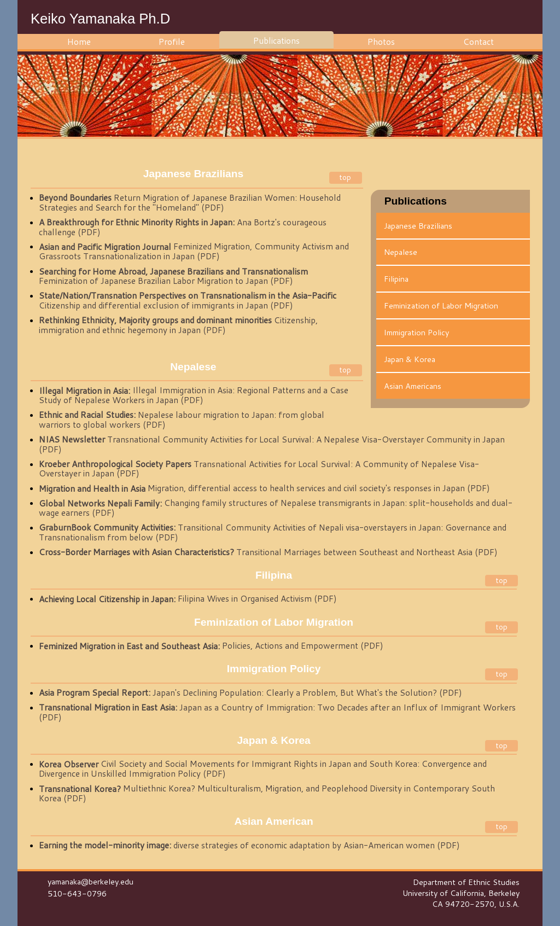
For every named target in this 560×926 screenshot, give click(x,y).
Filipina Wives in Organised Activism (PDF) (188, 599)
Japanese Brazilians (418, 226)
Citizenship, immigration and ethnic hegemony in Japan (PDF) (178, 325)
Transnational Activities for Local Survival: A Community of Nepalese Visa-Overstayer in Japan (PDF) (259, 469)
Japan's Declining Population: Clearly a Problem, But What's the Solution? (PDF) (250, 693)
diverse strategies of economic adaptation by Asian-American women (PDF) (249, 846)
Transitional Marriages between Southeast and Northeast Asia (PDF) (268, 552)
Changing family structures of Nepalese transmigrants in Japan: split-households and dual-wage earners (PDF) (276, 508)
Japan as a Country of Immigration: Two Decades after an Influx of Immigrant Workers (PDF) (277, 713)
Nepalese (401, 252)
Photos (381, 42)
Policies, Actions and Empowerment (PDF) (211, 646)
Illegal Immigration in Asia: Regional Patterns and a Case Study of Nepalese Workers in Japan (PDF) (194, 395)
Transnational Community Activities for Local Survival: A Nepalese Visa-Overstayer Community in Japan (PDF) (272, 445)
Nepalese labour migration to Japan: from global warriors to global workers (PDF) (182, 420)
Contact (479, 42)
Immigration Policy (416, 332)
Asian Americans (413, 386)
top (345, 177)
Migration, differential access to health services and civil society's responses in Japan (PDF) (264, 488)
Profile (172, 42)
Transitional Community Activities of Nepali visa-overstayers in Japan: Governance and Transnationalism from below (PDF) (273, 533)
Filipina (396, 279)
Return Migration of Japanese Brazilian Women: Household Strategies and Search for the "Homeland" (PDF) (190, 203)
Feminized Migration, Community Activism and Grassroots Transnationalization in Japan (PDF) (194, 252)
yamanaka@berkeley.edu (91, 881)
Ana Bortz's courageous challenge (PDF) (183, 228)
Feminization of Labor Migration (441, 305)
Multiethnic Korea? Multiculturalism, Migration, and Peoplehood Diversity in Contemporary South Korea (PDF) (267, 794)
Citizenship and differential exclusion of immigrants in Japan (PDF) (188, 301)
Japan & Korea (410, 359)
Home (79, 42)
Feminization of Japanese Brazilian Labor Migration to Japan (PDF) (173, 276)
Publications (276, 40)
